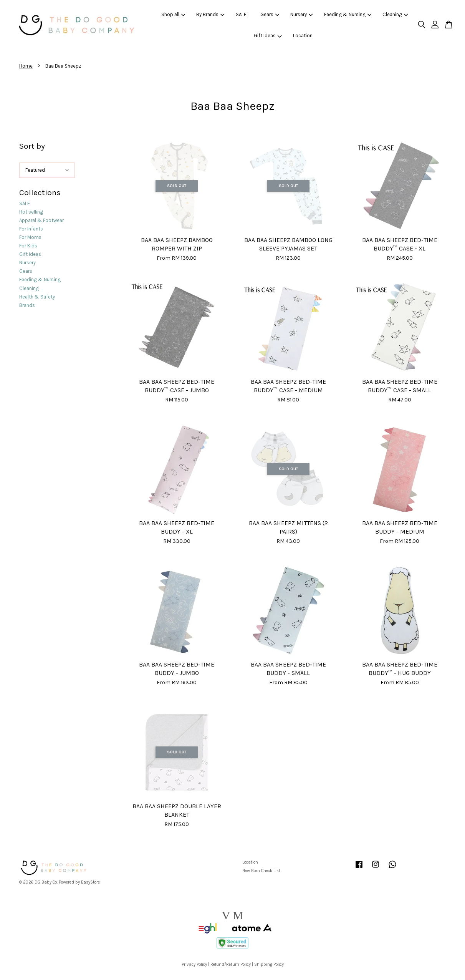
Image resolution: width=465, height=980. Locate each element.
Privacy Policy (194, 964)
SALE (241, 14)
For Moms (30, 237)
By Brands (210, 14)
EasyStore (90, 882)
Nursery (302, 14)
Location (303, 36)
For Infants (31, 229)
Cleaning (395, 14)
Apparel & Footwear (41, 220)
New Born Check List (261, 871)
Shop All (173, 14)
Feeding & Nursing (348, 14)
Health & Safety (37, 297)
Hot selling (31, 212)
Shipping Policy (269, 964)
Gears (270, 14)
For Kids (28, 246)
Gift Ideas (268, 36)
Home (26, 66)
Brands (27, 305)
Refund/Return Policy (231, 964)
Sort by (32, 146)
